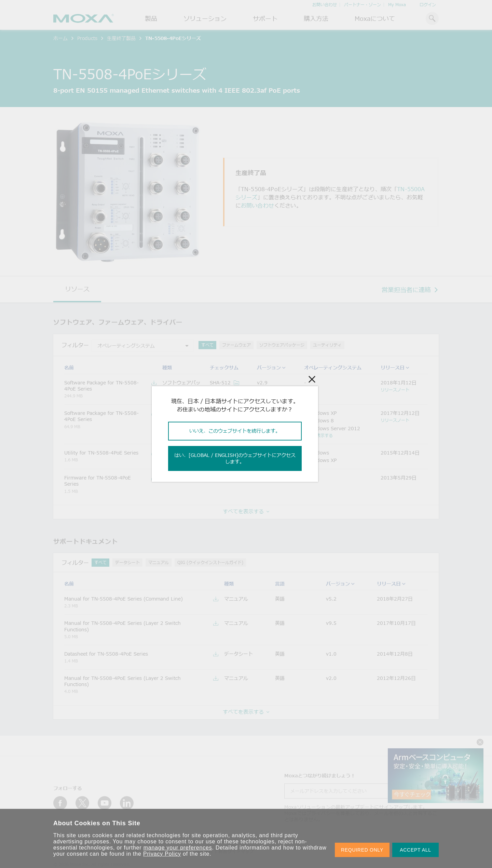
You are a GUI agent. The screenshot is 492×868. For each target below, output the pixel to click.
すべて (207, 345)
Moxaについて (375, 18)
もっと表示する (318, 435)
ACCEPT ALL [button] (415, 850)
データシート (127, 562)
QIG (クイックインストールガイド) (210, 562)
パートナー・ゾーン (363, 5)
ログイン (428, 5)
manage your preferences (178, 848)
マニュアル (159, 562)
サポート (265, 18)
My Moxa (397, 5)
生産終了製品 (121, 38)
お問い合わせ (325, 5)
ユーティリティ (327, 345)
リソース (77, 289)
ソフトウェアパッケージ (282, 345)
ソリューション (205, 18)
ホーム (60, 38)
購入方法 (316, 18)
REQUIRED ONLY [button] (362, 850)
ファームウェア (236, 345)
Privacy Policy (162, 854)
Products (87, 38)
